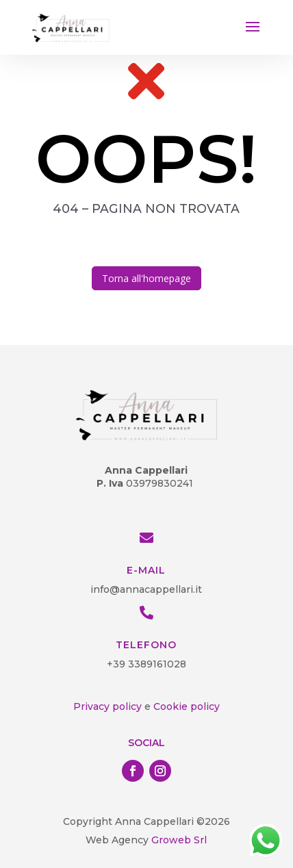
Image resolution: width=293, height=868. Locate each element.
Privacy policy (107, 706)
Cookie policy (187, 706)
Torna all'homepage (146, 278)
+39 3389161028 (146, 664)
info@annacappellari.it (146, 589)
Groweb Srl (178, 840)
